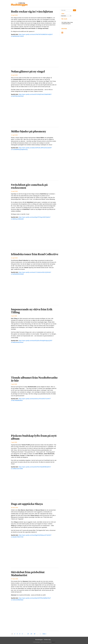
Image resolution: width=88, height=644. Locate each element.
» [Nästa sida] (40, 634)
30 (35, 634)
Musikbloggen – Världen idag (43, 640)
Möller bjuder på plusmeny (29, 131)
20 (31, 634)
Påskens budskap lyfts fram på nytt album (34, 437)
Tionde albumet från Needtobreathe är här (34, 379)
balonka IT (53, 642)
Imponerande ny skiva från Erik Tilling (32, 311)
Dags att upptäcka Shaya (27, 504)
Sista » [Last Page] (44, 634)
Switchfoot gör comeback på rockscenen (29, 186)
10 (28, 634)
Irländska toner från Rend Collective (35, 254)
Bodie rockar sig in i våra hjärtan (32, 11)
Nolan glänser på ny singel (28, 71)
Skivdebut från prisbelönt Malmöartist (28, 574)
